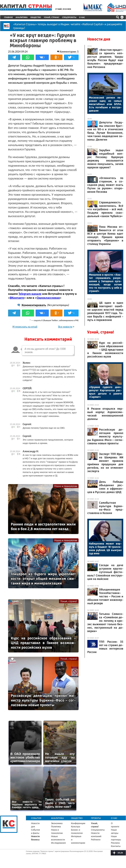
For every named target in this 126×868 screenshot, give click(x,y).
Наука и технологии (66, 486)
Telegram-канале (30, 294)
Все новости (65, 327)
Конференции (78, 823)
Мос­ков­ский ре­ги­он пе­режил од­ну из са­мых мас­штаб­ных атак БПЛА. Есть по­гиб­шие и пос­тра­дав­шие (105, 104)
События (36, 818)
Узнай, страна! (52, 17)
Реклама (115, 843)
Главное (9, 17)
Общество (36, 17)
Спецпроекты (69, 17)
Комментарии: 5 (69, 52)
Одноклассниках (48, 298)
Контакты (116, 846)
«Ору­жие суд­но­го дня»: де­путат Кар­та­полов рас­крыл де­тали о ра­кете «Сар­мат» (105, 392)
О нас (82, 17)
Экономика (57, 823)
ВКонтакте (17, 298)
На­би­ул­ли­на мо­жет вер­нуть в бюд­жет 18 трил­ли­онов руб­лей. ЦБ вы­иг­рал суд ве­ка (105, 548)
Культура (75, 827)
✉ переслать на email (25, 327)
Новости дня (99, 39)
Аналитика (22, 17)
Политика (56, 827)
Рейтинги (96, 840)
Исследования (58, 843)
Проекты (96, 818)
